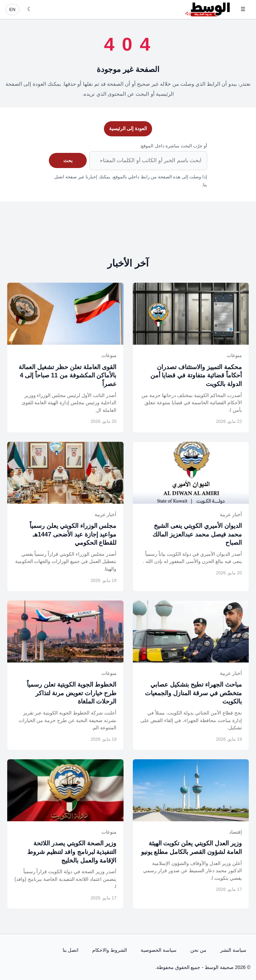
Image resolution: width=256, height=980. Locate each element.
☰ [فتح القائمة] (243, 9)
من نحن (198, 950)
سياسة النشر (233, 950)
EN (12, 9)
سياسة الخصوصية (159, 950)
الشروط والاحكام (110, 950)
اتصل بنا (71, 950)
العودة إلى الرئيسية (128, 128)
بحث (68, 160)
